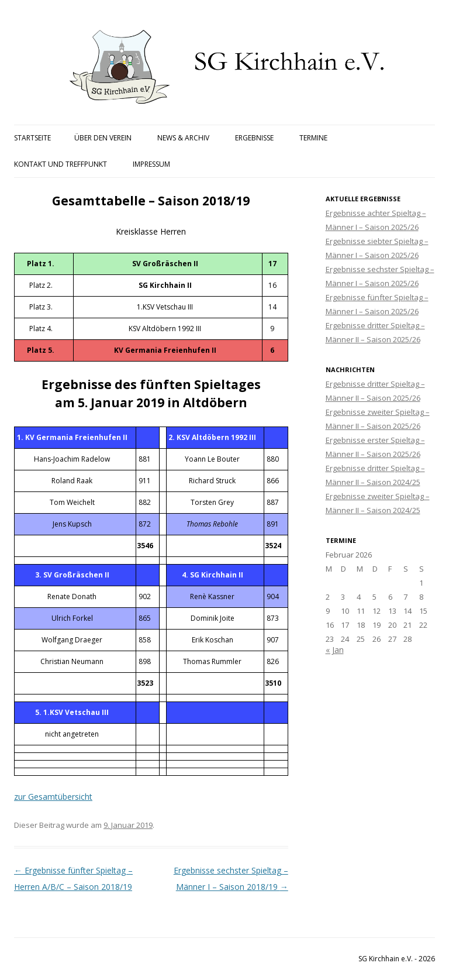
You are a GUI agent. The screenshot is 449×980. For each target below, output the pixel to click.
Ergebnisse (254, 138)
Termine (313, 138)
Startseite (32, 138)
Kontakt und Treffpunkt (61, 164)
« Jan (335, 650)
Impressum (151, 164)
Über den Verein (103, 138)
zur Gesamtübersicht (53, 797)
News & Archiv (183, 138)
